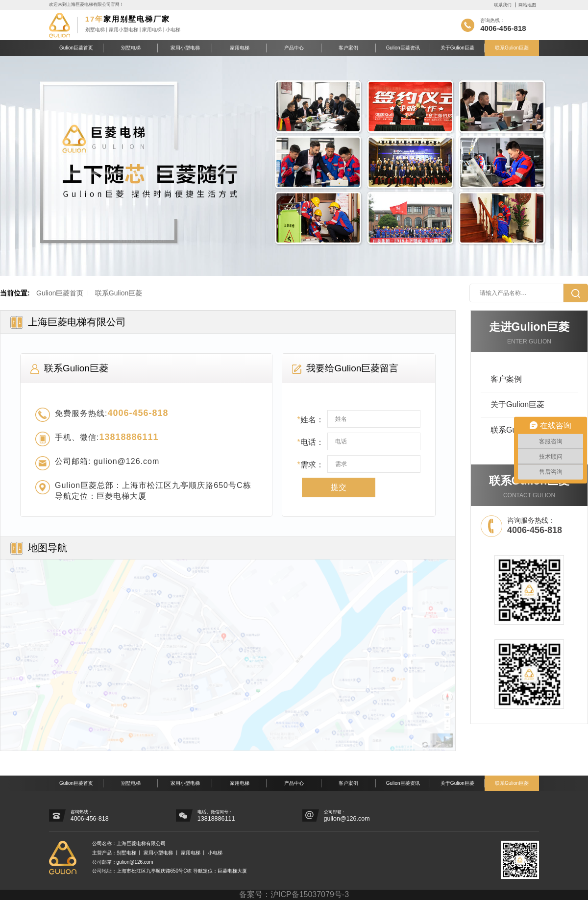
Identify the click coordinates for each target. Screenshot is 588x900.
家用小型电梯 (185, 48)
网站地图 (527, 5)
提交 (339, 487)
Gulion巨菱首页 (76, 48)
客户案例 (348, 48)
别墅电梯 (131, 48)
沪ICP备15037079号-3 (310, 894)
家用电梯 (240, 48)
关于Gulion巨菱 (457, 48)
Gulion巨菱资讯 (403, 48)
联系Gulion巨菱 (512, 48)
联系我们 (503, 5)
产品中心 (294, 48)
